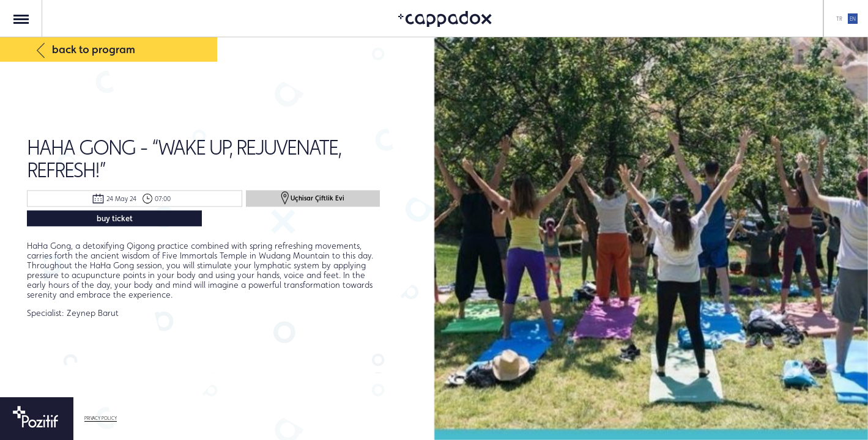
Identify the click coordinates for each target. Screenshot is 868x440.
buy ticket (115, 218)
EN (853, 19)
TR (839, 19)
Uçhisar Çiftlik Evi (313, 198)
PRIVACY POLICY (101, 418)
